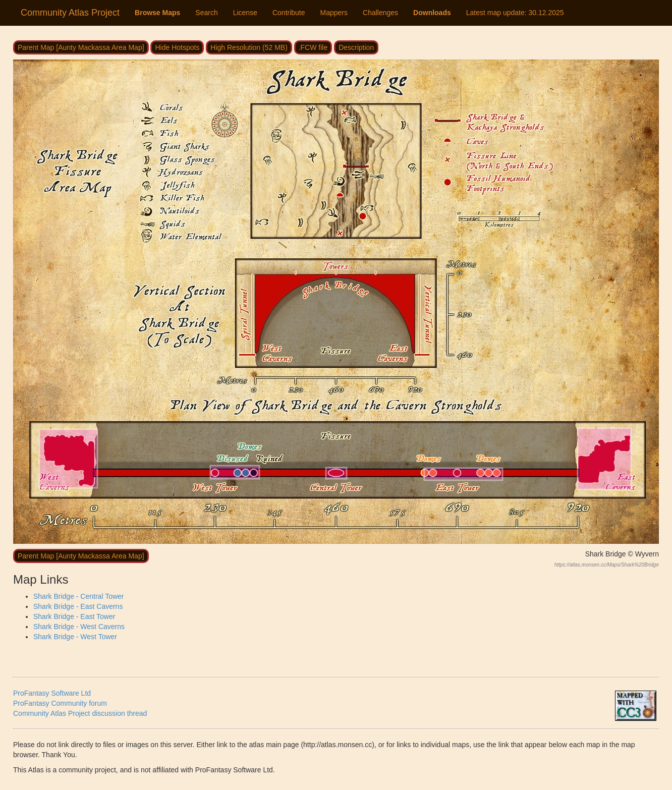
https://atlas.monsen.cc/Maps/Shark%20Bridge (607, 565)
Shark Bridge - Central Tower (78, 596)
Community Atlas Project (70, 13)
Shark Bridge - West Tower (75, 637)
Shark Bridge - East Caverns (78, 606)
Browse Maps (157, 13)
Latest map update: (515, 13)
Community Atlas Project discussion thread (80, 713)
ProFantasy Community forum (60, 703)
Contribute (289, 13)
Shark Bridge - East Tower (74, 616)
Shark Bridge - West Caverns (79, 627)
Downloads (432, 13)
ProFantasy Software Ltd (52, 693)
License (245, 13)
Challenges (380, 13)
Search (206, 13)
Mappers (334, 13)
